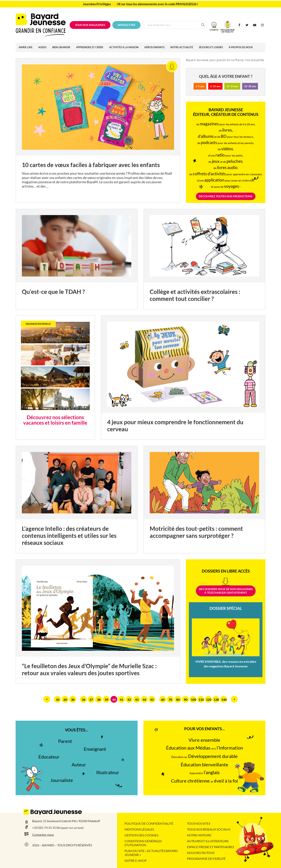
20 (65, 700)
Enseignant (95, 749)
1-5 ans (200, 86)
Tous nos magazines (90, 25)
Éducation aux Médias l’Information (205, 748)
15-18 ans (250, 86)
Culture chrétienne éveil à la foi (204, 781)
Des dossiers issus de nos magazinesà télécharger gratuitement (226, 591)
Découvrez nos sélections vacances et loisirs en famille (55, 420)
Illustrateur (108, 772)
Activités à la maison (124, 47)
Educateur (49, 757)
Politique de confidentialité (149, 824)
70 (170, 700)
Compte (214, 30)
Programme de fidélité (206, 859)
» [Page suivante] (234, 699)
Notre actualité (182, 47)
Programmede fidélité (228, 31)
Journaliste (62, 780)
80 (178, 700)
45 (152, 700)
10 (58, 700)
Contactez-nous (43, 835)
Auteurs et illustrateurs (208, 841)
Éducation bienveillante (205, 765)
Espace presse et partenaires (210, 847)
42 (129, 700)
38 (99, 700)
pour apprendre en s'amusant (227, 174)
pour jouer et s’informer (229, 181)
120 (209, 700)
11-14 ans (232, 86)
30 (73, 700)
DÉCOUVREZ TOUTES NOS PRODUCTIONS (226, 196)
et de (227, 162)
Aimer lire (25, 47)
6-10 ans (215, 86)
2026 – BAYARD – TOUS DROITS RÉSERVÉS (62, 845)
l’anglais (205, 772)
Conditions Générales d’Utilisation (143, 843)
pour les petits (229, 156)
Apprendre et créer (90, 47)
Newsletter (126, 25)
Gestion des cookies (141, 835)
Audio (42, 47)
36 (84, 700)
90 (186, 700)
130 (216, 700)
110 (201, 700)
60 (163, 700)
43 (137, 700)
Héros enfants (154, 47)
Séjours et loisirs (211, 47)
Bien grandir (61, 47)
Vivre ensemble (204, 740)
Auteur (79, 765)
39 (106, 700)
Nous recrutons (201, 853)
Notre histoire (199, 835)
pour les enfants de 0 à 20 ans (227, 124)
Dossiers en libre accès (226, 571)
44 (144, 700)
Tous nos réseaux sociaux (209, 829)
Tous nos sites (199, 824)
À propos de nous (241, 47)
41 (122, 700)
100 (193, 700)
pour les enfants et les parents (227, 143)
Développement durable (205, 756)
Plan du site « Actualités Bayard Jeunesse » (151, 853)
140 (224, 700)
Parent (65, 741)
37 (91, 700)
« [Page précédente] (47, 699)
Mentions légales (139, 829)
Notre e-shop (136, 861)
